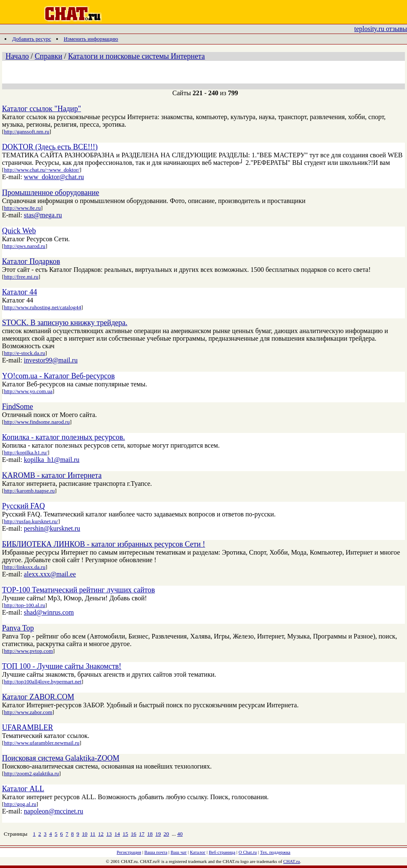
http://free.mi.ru (21, 277)
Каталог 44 (20, 292)
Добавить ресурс (32, 39)
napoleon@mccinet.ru (53, 811)
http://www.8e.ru (22, 208)
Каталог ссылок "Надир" (42, 109)
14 (117, 834)
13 (109, 834)
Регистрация (129, 852)
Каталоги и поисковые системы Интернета (136, 56)
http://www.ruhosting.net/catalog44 (42, 307)
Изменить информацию (91, 39)
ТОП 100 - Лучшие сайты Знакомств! (62, 666)
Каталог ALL (23, 789)
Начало (17, 56)
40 (180, 834)
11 (93, 834)
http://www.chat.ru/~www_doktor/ (42, 170)
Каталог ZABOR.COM (38, 697)
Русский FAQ (23, 506)
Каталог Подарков (31, 261)
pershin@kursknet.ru (52, 528)
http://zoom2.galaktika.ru (31, 773)
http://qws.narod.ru (25, 246)
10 (85, 834)
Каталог (198, 852)
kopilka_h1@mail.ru (52, 460)
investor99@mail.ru (51, 360)
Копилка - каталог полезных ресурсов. (64, 437)
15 (125, 834)
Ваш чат (179, 852)
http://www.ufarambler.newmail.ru (42, 743)
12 (101, 834)
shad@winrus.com (49, 612)
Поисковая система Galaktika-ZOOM (61, 758)
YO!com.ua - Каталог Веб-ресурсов (59, 376)
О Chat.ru (248, 852)
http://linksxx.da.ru (25, 567)
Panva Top (18, 628)
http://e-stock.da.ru (24, 353)
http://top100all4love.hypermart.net (43, 682)
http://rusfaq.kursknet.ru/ (31, 521)
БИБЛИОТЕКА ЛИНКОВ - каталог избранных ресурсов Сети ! (104, 544)
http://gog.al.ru (20, 804)
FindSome (18, 407)
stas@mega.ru (43, 215)
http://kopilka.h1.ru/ (26, 452)
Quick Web (19, 231)
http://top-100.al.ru (24, 605)
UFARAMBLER (28, 727)
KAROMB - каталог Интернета (52, 475)
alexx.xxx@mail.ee (50, 574)
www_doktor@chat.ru (54, 177)
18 (150, 834)
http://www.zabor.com (28, 712)
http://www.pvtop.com (28, 651)
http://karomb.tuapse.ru (29, 491)
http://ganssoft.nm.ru (26, 132)
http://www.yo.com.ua (28, 391)
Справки (49, 56)
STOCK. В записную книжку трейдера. (65, 323)
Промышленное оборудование (51, 193)
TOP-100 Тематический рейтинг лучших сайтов (78, 590)
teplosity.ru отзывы (381, 29)
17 (142, 834)
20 (166, 834)
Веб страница (222, 852)
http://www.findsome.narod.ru (37, 422)
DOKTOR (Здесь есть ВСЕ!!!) (50, 147)
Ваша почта (156, 852)
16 (134, 834)
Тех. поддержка (275, 852)
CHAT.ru (292, 861)
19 (158, 834)
